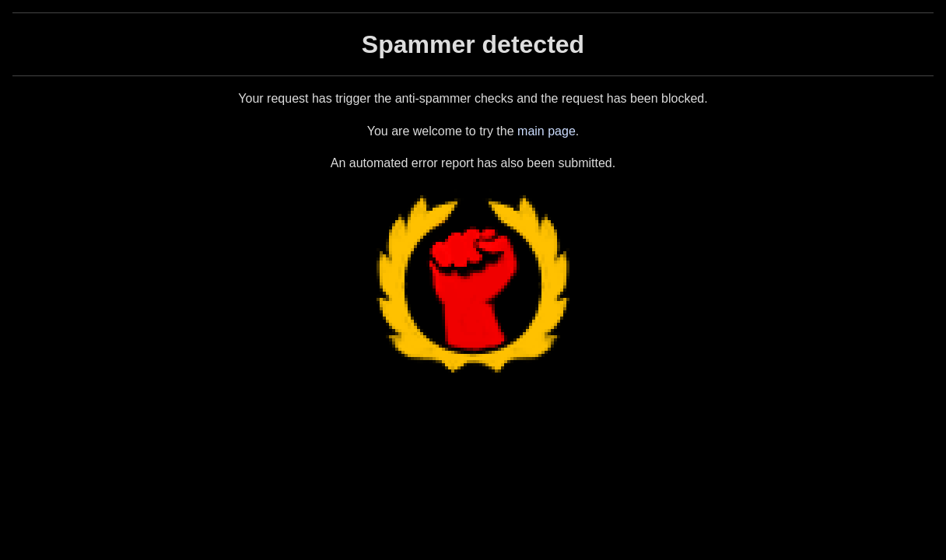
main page (547, 131)
